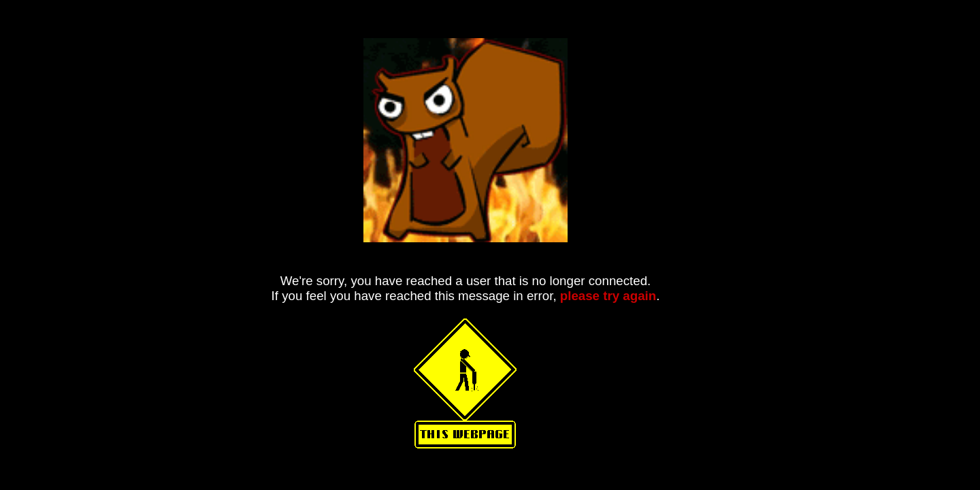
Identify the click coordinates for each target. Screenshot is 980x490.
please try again (608, 296)
